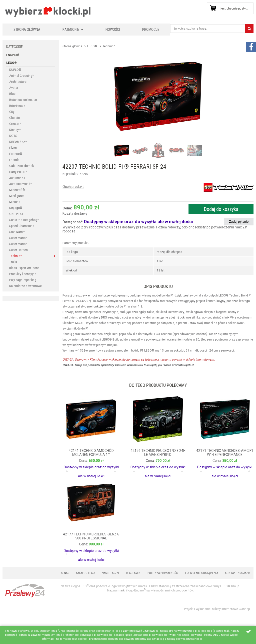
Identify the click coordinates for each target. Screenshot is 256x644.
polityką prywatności (189, 639)
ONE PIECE (17, 214)
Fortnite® (16, 154)
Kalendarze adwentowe (25, 286)
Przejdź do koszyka (213, 8)
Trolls (13, 262)
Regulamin (133, 573)
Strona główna (27, 30)
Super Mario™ (18, 238)
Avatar (14, 88)
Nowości (113, 30)
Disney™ (15, 130)
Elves (13, 148)
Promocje (151, 30)
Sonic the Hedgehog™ (24, 220)
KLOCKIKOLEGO (48, 12)
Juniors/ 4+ (17, 178)
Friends (14, 160)
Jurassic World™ (21, 184)
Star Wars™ (17, 232)
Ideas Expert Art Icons (24, 268)
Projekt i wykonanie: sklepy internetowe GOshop (217, 609)
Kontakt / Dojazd (237, 573)
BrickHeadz (17, 106)
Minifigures (17, 196)
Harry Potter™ (18, 172)
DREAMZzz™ (18, 142)
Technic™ (16, 256)
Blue (12, 94)
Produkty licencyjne (23, 274)
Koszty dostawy (75, 214)
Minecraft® (17, 190)
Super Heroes (18, 250)
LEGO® (11, 63)
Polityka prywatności (163, 573)
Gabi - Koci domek (21, 166)
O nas (65, 573)
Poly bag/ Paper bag (23, 280)
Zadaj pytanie (239, 222)
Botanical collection (23, 100)
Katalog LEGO (85, 573)
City (12, 112)
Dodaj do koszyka (221, 209)
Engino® (13, 55)
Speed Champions (22, 226)
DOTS (13, 136)
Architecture (18, 82)
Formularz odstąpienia (202, 573)
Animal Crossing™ (22, 76)
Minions (15, 202)
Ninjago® (16, 208)
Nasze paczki (110, 573)
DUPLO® (15, 70)
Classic (14, 118)
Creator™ (15, 124)
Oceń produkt (73, 187)
